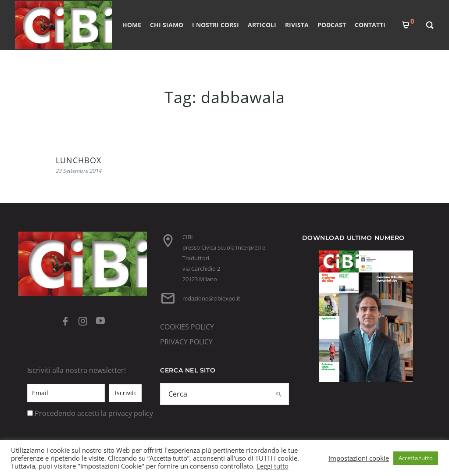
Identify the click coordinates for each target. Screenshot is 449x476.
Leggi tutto (273, 466)
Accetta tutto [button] (416, 458)
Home (132, 25)
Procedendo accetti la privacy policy (94, 413)
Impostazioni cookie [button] (359, 458)
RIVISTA (297, 25)
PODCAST (332, 25)
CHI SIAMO (167, 25)
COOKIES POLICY (187, 327)
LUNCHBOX (78, 160)
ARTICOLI (262, 25)
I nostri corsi (216, 25)
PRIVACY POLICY (186, 342)
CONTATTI (370, 25)
